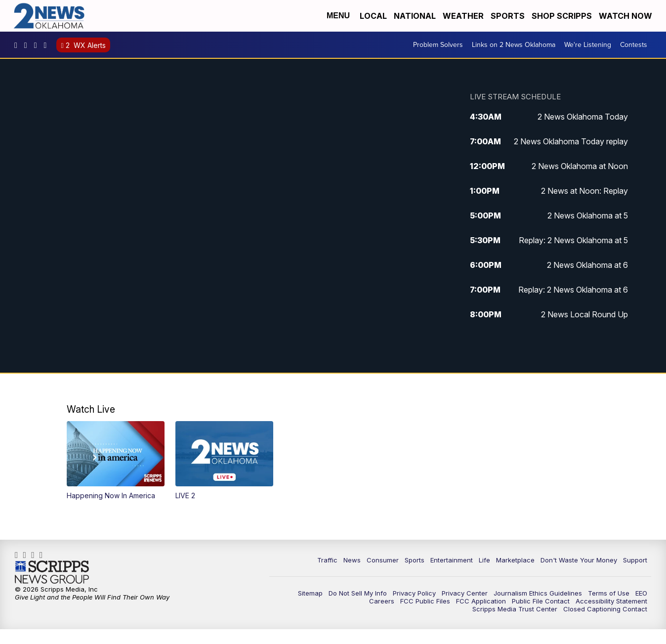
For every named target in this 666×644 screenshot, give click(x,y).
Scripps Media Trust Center (515, 609)
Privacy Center (465, 593)
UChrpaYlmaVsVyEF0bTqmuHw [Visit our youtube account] (38, 45)
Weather (463, 16)
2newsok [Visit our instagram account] (28, 45)
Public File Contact (541, 601)
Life (484, 560)
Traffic (327, 560)
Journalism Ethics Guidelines (538, 593)
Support (635, 560)
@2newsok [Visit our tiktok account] (48, 45)
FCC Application (481, 601)
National (415, 16)
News (352, 560)
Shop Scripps (562, 16)
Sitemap (310, 593)
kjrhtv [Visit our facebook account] (18, 45)
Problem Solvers (438, 45)
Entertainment (452, 560)
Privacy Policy (414, 593)
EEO (641, 593)
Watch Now (626, 16)
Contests (634, 45)
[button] (116, 461)
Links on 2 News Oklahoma (514, 45)
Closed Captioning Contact (605, 609)
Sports (508, 16)
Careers (382, 601)
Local (373, 16)
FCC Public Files (425, 601)
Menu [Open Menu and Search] (338, 16)
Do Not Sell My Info (358, 593)
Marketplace (515, 560)
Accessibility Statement (611, 601)
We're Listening (588, 45)
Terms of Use (609, 593)
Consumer (383, 560)
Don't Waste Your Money (579, 560)
